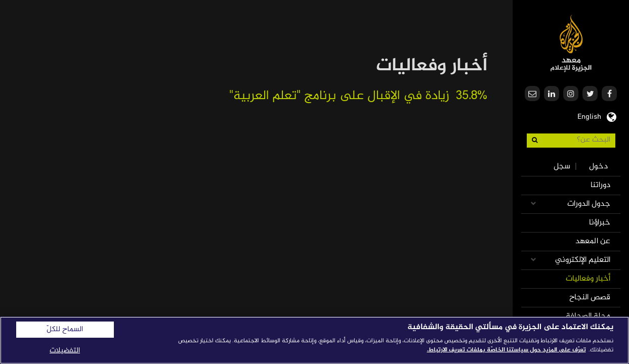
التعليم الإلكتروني (583, 260)
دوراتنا (600, 185)
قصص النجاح (590, 298)
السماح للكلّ (65, 330)
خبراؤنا (600, 223)
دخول (598, 167)
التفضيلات (65, 351)
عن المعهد (593, 241)
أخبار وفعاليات (588, 279)
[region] (314, 340)
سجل (562, 167)
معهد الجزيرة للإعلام (571, 43)
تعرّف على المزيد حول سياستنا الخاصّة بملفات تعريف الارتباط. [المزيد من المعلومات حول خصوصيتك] (507, 350)
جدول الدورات (589, 204)
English (589, 116)
